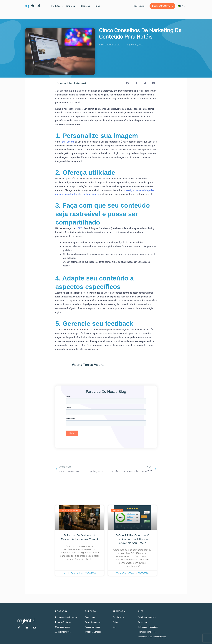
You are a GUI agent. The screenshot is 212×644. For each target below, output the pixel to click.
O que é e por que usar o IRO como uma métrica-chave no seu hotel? (132, 539)
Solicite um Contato (147, 617)
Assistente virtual (63, 632)
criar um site (68, 142)
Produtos (57, 6)
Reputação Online (63, 622)
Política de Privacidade (148, 627)
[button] (127, 83)
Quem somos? (91, 617)
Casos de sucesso (93, 622)
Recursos (86, 6)
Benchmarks (118, 617)
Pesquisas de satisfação (66, 617)
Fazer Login (143, 622)
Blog (98, 6)
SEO (80, 228)
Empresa (72, 6)
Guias (115, 622)
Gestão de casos (63, 627)
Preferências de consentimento (152, 637)
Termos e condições (147, 632)
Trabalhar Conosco (93, 632)
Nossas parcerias (92, 627)
